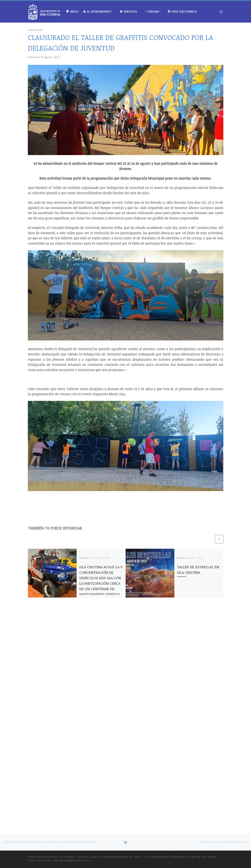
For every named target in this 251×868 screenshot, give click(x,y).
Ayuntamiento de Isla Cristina (55, 646)
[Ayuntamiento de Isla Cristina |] (44, 11)
